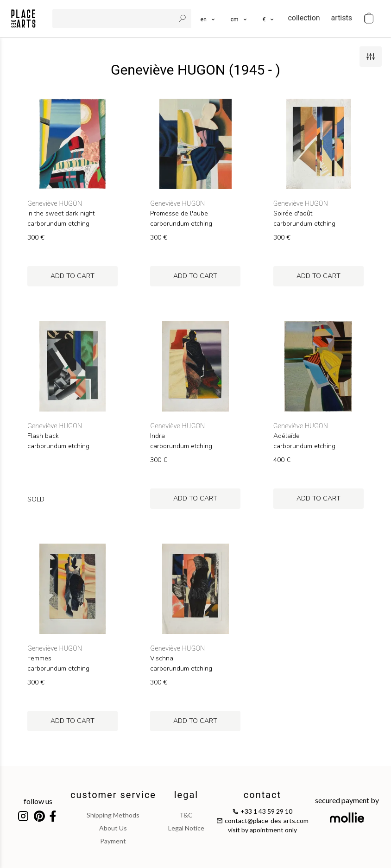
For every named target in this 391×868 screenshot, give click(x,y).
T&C (186, 815)
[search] (114, 19)
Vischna (162, 659)
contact (262, 795)
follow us (38, 801)
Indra (158, 436)
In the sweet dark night (61, 214)
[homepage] (23, 19)
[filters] (371, 57)
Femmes (39, 659)
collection (304, 18)
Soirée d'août (293, 214)
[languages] (208, 19)
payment (113, 841)
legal (186, 795)
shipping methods (113, 815)
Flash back (43, 436)
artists (342, 18)
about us (113, 828)
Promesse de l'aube (179, 214)
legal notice (186, 828)
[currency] (269, 19)
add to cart (73, 276)
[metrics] (239, 19)
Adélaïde (287, 436)
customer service (113, 795)
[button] (239, 19)
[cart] (369, 19)
